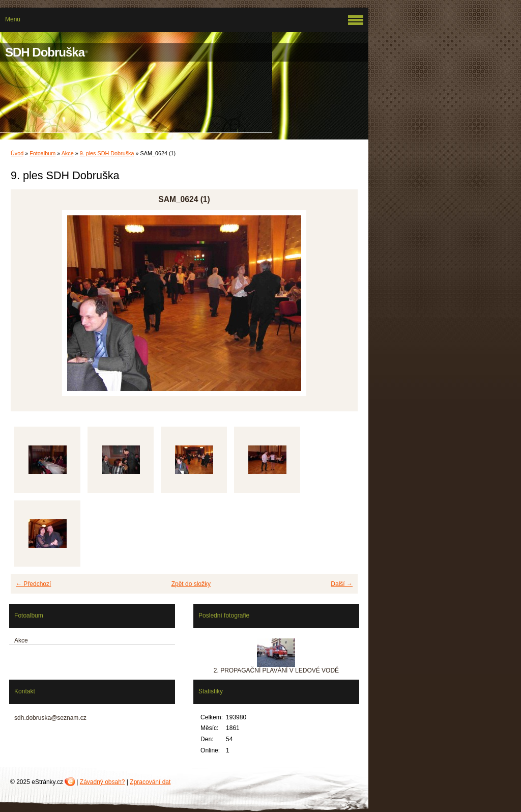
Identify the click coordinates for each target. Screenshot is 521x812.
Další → (342, 584)
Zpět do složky (191, 584)
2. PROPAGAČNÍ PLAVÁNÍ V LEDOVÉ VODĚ (276, 670)
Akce (68, 153)
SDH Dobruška (45, 52)
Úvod (17, 153)
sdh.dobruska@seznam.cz (50, 718)
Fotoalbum (42, 153)
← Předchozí (33, 584)
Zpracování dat (150, 782)
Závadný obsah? (103, 782)
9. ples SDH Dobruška (107, 153)
